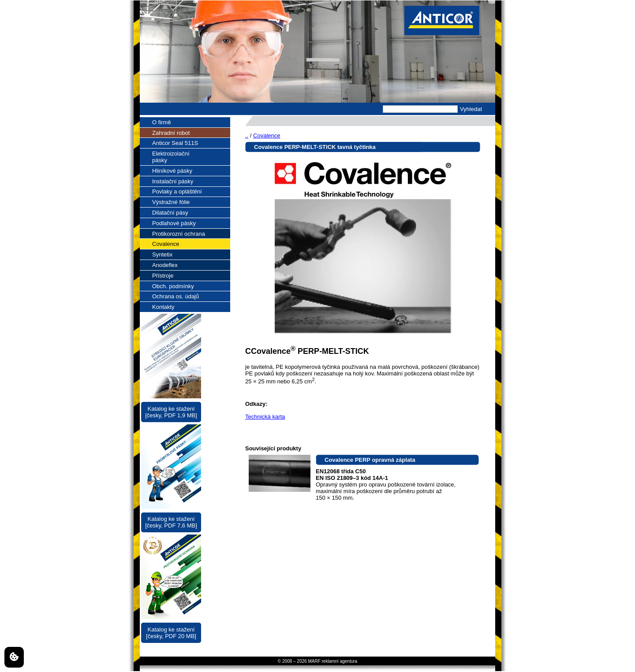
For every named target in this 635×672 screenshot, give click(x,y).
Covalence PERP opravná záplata (370, 460)
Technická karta (265, 417)
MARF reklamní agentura (332, 661)
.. (247, 136)
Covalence (267, 136)
